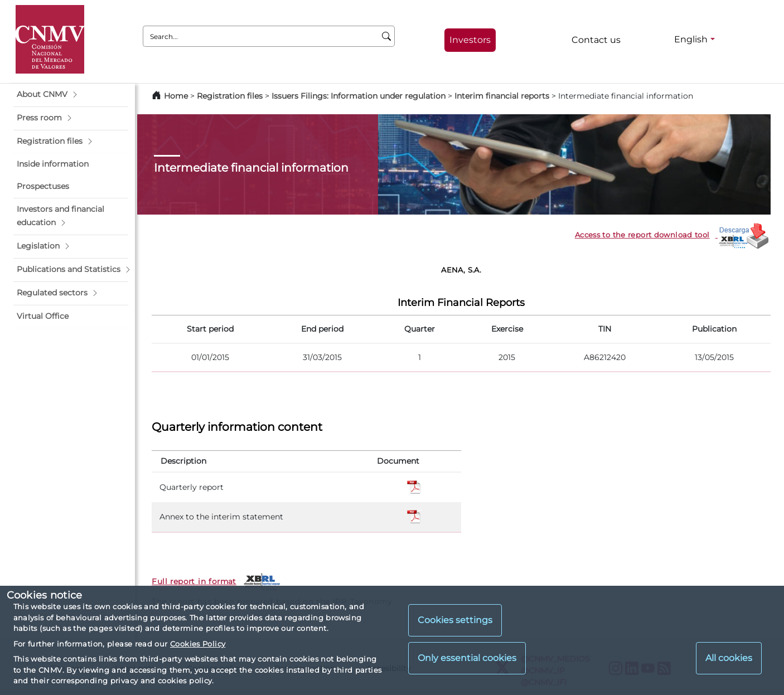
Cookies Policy (198, 644)
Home (176, 96)
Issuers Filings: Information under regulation (359, 96)
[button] (71, 95)
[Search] (387, 36)
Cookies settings (455, 620)
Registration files (230, 96)
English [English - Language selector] (691, 39)
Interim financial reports (502, 96)
